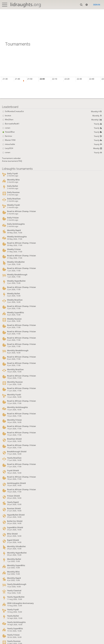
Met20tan (8, 121)
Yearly (98, 125)
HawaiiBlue (8, 134)
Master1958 (9, 142)
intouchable (9, 147)
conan (6, 129)
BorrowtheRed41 (11, 125)
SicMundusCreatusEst (13, 112)
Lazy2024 (8, 151)
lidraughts (26, 4)
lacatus (7, 116)
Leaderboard (10, 107)
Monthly (97, 116)
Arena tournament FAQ (13, 164)
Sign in (97, 5)
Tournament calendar (12, 161)
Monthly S (96, 120)
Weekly (97, 151)
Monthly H (96, 112)
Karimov (7, 138)
